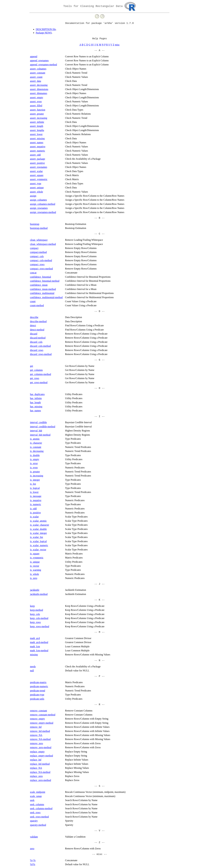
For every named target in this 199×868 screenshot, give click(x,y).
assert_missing (37, 138)
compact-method (38, 252)
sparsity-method (38, 825)
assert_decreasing (39, 85)
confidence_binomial (40, 277)
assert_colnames (38, 69)
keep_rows (35, 622)
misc (117, 45)
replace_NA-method (40, 772)
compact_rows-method (41, 269)
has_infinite (36, 398)
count (33, 301)
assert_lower (36, 134)
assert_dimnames (39, 93)
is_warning (36, 570)
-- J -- (99, 584)
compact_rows (37, 264)
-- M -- (99, 632)
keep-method (37, 610)
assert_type (36, 183)
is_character (36, 443)
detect (33, 325)
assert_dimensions (39, 89)
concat (33, 273)
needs (33, 666)
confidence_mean (39, 285)
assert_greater (37, 114)
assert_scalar (36, 171)
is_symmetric (37, 558)
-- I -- (99, 417)
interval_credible (38, 422)
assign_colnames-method (43, 204)
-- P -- (99, 676)
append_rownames (39, 60)
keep (32, 606)
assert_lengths (37, 130)
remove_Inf (36, 727)
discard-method (38, 338)
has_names (35, 411)
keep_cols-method (39, 618)
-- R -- (99, 705)
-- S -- (99, 786)
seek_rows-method (39, 817)
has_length (35, 402)
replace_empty (37, 752)
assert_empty (37, 97)
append (34, 56)
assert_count (36, 77)
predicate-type (37, 695)
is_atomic (35, 439)
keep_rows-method (40, 626)
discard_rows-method (41, 354)
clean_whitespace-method (43, 244)
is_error (34, 463)
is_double (35, 455)
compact (34, 248)
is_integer (35, 480)
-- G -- (99, 360)
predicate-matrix (38, 682)
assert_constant (38, 73)
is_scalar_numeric (39, 545)
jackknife (35, 590)
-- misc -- (99, 854)
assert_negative (38, 147)
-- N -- (99, 661)
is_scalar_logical (38, 541)
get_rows (35, 378)
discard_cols (36, 342)
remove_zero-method (41, 747)
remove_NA (36, 735)
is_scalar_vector (38, 550)
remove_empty (37, 719)
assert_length (37, 126)
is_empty (35, 459)
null (32, 671)
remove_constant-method (43, 715)
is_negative (36, 500)
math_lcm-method (39, 650)
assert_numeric (38, 151)
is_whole (35, 574)
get (32, 366)
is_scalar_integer (38, 533)
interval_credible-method (43, 427)
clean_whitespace (39, 240)
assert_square (37, 175)
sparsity (34, 821)
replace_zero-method (40, 780)
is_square (35, 554)
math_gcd (35, 638)
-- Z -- (99, 843)
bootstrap (35, 224)
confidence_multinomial (42, 293)
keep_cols (35, 614)
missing (34, 655)
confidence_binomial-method (45, 281)
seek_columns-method (41, 808)
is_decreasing (37, 451)
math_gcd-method (39, 642)
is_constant (36, 447)
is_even (34, 468)
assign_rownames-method (43, 212)
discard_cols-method (40, 346)
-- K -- (99, 600)
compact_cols (37, 256)
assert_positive (37, 163)
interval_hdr (36, 431)
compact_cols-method (41, 260)
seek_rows (35, 812)
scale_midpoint (38, 792)
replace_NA (36, 768)
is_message (36, 496)
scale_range (36, 796)
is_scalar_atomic (38, 521)
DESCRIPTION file (46, 29)
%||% (33, 864)
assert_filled (36, 106)
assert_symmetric (39, 179)
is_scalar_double (38, 529)
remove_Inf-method (40, 731)
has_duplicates (37, 394)
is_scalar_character (40, 525)
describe (34, 317)
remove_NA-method (40, 739)
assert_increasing (39, 118)
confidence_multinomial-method (46, 297)
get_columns (36, 370)
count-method (37, 305)
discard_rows (37, 350)
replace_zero (36, 776)
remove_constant (38, 711)
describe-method (38, 321)
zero (32, 849)
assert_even (36, 101)
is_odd (33, 509)
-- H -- (99, 388)
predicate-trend (38, 691)
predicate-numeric (39, 686)
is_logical (35, 488)
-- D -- (99, 311)
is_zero (34, 578)
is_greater (35, 472)
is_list (33, 484)
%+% (33, 860)
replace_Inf (36, 760)
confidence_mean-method (43, 289)
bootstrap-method (39, 228)
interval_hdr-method (40, 435)
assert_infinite (37, 122)
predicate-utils (37, 699)
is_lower (34, 492)
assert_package (38, 159)
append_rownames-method (43, 65)
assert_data (36, 81)
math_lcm (35, 646)
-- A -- (99, 50)
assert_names (37, 142)
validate (34, 837)
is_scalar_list (37, 537)
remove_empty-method (42, 723)
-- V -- (99, 831)
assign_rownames (39, 208)
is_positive (35, 513)
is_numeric (36, 504)
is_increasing (37, 476)
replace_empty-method (42, 756)
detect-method (37, 330)
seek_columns (37, 804)
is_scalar (34, 517)
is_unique (35, 562)
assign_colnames (38, 200)
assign (33, 196)
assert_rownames (39, 167)
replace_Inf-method (40, 764)
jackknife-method (39, 594)
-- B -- (99, 218)
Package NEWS (44, 33)
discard (34, 334)
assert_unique (37, 188)
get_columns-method (40, 374)
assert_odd (35, 155)
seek (32, 800)
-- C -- (99, 234)
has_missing (36, 407)
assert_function (38, 110)
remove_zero (37, 743)
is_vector (35, 566)
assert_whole (37, 192)
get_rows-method (39, 382)
